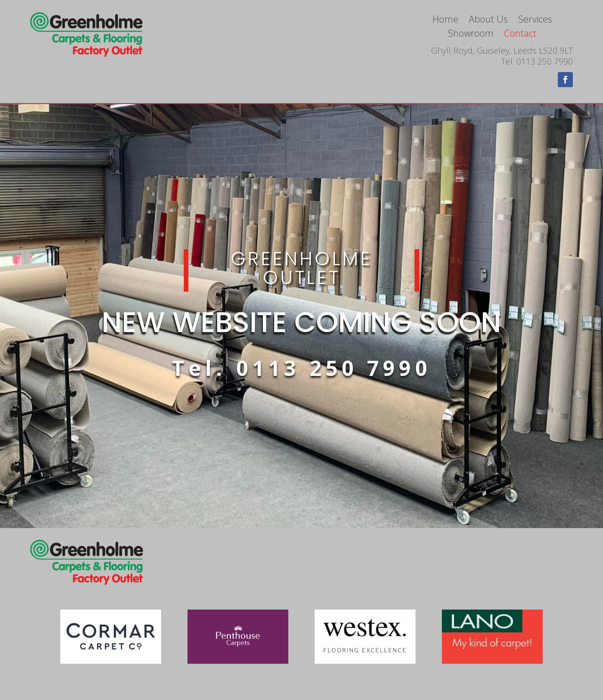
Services (535, 21)
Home (445, 21)
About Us (488, 21)
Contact (520, 35)
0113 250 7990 (334, 368)
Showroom (471, 35)
